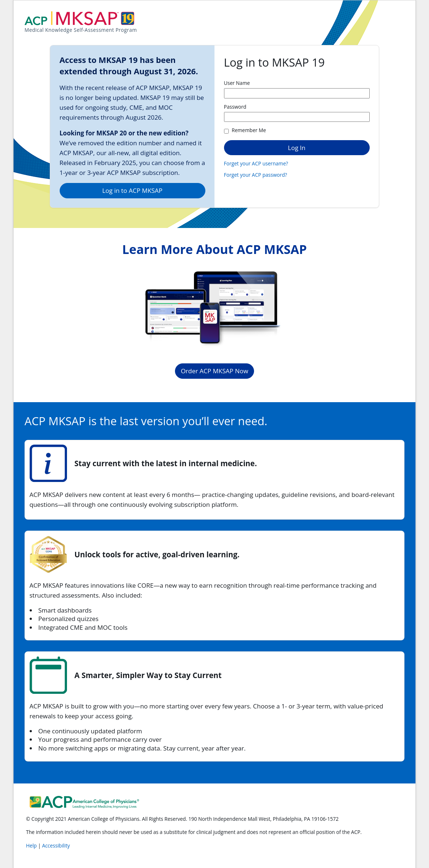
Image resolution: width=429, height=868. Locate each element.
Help (32, 845)
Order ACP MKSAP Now (214, 371)
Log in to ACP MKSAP (132, 190)
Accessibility (56, 845)
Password (235, 107)
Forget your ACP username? (256, 163)
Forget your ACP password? (256, 175)
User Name (237, 83)
